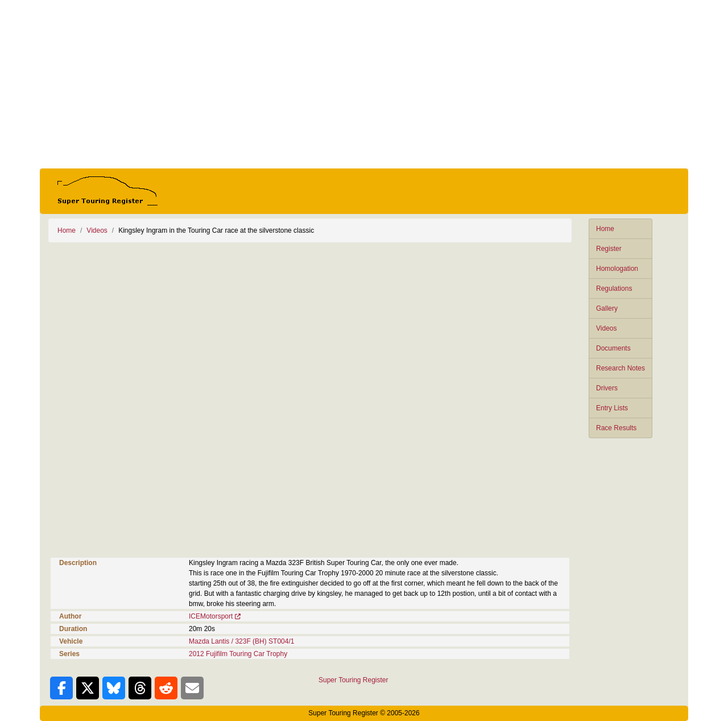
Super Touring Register (353, 680)
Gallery (607, 308)
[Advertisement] (364, 84)
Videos (606, 328)
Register (609, 249)
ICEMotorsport (211, 616)
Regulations (614, 289)
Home (605, 229)
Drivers (607, 388)
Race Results (616, 428)
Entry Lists (612, 408)
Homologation (617, 269)
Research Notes (621, 368)
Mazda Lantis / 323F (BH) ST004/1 (241, 641)
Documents (613, 348)
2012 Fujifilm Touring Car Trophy (238, 654)
